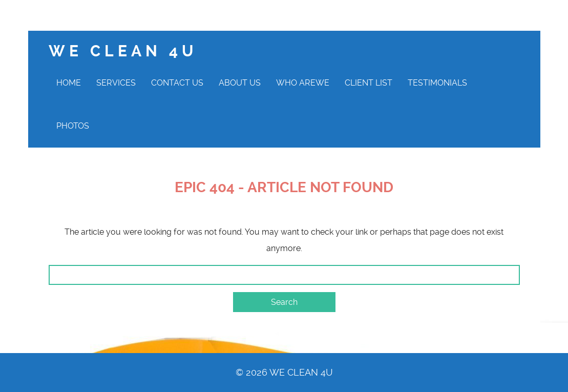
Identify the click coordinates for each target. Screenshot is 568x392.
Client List (369, 83)
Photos (73, 126)
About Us (240, 83)
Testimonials (437, 83)
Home (69, 83)
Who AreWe (303, 83)
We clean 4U (123, 51)
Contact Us (177, 83)
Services (116, 83)
